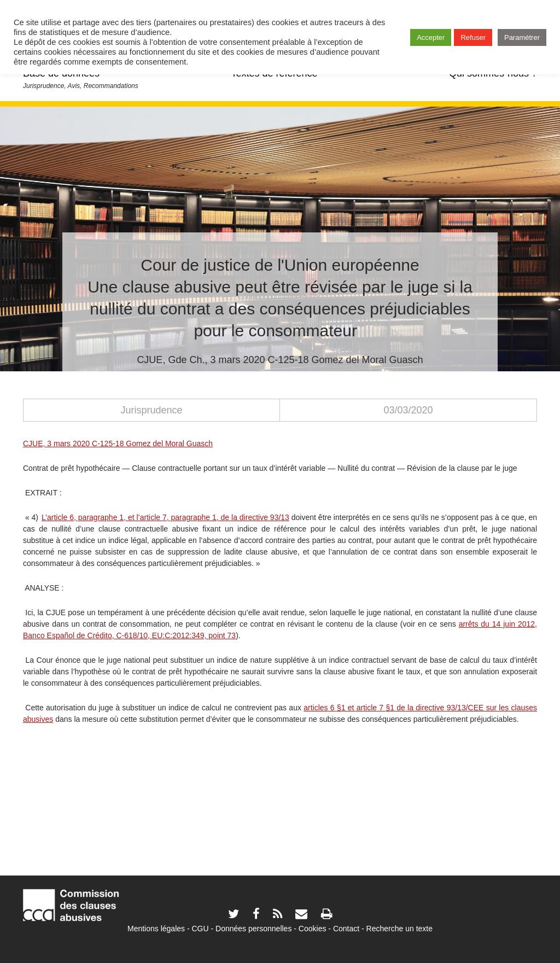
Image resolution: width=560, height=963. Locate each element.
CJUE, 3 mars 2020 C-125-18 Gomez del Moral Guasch (118, 443)
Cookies (313, 929)
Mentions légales (156, 929)
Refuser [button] (473, 37)
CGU (200, 929)
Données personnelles (253, 929)
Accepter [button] (431, 37)
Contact (346, 929)
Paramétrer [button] (522, 37)
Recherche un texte (399, 929)
